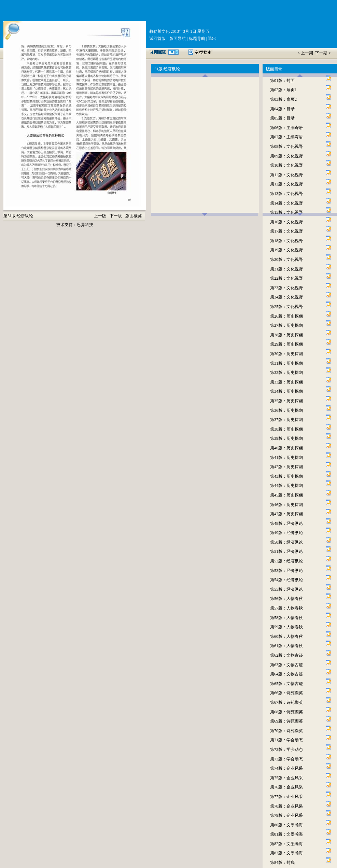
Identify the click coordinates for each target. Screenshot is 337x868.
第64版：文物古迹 (286, 674)
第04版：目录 (282, 109)
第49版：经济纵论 (286, 533)
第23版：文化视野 (286, 288)
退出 (212, 39)
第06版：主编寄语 (286, 128)
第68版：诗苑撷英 (286, 712)
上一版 (100, 216)
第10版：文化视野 (286, 165)
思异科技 (85, 225)
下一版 (116, 216)
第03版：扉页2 (283, 99)
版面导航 (177, 39)
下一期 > (323, 53)
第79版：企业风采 (286, 815)
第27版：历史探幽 (286, 325)
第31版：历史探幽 (286, 363)
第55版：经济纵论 (286, 589)
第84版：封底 (282, 863)
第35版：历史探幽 (286, 401)
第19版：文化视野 (286, 250)
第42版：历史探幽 (286, 467)
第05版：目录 (282, 118)
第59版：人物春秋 (286, 627)
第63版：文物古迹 (286, 665)
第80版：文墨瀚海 (286, 825)
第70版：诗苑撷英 (286, 731)
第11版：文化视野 (286, 175)
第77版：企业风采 (286, 797)
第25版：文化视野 (286, 307)
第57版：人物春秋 (286, 608)
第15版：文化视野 (286, 212)
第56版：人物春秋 (286, 599)
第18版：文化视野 (286, 241)
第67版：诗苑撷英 (286, 702)
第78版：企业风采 (286, 806)
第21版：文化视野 (286, 269)
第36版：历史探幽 (286, 410)
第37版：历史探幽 (286, 420)
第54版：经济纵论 (286, 580)
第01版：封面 (282, 81)
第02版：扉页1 (283, 90)
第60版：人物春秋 (286, 636)
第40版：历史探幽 (286, 448)
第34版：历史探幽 (286, 391)
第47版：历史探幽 (286, 514)
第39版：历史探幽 (286, 438)
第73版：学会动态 (286, 759)
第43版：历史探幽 (286, 476)
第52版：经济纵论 (286, 561)
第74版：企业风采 (286, 768)
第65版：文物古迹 (286, 684)
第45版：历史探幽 (286, 495)
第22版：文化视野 (286, 278)
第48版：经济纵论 (286, 523)
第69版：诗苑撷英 (286, 721)
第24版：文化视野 (286, 297)
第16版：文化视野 (286, 222)
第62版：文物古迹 (286, 655)
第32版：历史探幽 (286, 373)
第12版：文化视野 (286, 184)
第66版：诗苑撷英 (286, 693)
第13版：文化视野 (286, 194)
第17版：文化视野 (286, 231)
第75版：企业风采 (286, 778)
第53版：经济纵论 (286, 571)
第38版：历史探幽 (286, 429)
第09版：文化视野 (286, 156)
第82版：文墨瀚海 (286, 844)
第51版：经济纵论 (286, 551)
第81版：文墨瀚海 (286, 834)
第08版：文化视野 (286, 146)
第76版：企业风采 (286, 787)
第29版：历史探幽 (286, 344)
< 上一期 (306, 53)
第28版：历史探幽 (286, 335)
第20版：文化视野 (286, 260)
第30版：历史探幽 (286, 354)
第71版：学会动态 (286, 740)
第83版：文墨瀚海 (286, 853)
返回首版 (157, 39)
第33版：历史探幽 (286, 382)
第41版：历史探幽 (286, 458)
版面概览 (134, 216)
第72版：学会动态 (286, 750)
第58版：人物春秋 (286, 618)
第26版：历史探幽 (286, 316)
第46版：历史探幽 (286, 505)
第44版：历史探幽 (286, 486)
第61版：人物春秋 (286, 646)
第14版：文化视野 (286, 203)
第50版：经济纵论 (286, 542)
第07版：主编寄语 (286, 137)
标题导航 (196, 39)
